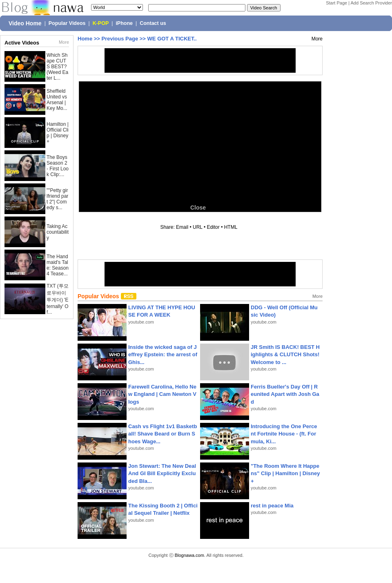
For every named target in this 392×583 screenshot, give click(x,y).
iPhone (124, 23)
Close (198, 208)
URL (198, 227)
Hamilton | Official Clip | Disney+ (58, 133)
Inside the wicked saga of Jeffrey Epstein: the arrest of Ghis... (163, 354)
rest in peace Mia (272, 506)
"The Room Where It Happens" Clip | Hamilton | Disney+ (285, 473)
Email (182, 227)
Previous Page (120, 39)
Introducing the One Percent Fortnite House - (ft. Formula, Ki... (284, 434)
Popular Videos (67, 23)
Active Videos (22, 43)
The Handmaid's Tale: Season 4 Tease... (58, 265)
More (64, 42)
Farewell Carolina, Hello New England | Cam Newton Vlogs (162, 394)
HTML (231, 227)
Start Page (336, 3)
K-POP (101, 23)
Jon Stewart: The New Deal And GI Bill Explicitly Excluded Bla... (162, 473)
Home (85, 39)
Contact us (153, 23)
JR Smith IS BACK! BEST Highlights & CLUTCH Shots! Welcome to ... (285, 354)
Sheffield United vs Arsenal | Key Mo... (57, 100)
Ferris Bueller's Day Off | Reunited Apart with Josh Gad (285, 394)
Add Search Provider (372, 3)
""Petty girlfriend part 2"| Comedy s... (57, 199)
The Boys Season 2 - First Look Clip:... (58, 166)
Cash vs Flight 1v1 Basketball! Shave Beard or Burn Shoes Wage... (163, 434)
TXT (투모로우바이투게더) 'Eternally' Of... (58, 299)
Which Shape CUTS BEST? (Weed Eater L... (57, 67)
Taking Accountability (58, 232)
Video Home (25, 23)
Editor (213, 227)
